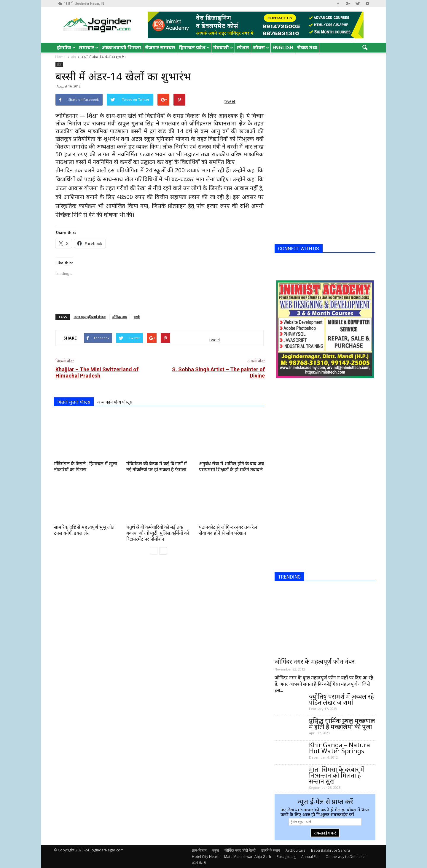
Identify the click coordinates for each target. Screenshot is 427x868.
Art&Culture (295, 850)
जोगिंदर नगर (120, 317)
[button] (365, 48)
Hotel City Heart (205, 857)
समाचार (89, 47)
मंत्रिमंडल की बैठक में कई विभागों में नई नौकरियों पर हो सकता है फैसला (157, 467)
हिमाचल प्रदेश (194, 47)
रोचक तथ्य (307, 47)
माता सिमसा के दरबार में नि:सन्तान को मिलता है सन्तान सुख (337, 775)
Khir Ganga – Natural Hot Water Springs (340, 748)
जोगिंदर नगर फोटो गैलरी (240, 850)
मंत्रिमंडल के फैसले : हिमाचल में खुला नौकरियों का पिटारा (86, 467)
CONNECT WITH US (299, 249)
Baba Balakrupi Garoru (330, 850)
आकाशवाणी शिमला (121, 47)
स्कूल (216, 850)
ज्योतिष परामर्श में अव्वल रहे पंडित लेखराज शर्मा (341, 699)
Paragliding (286, 857)
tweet (230, 101)
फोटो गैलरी (199, 863)
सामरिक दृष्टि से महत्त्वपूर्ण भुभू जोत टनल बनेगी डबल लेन (84, 530)
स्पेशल (243, 47)
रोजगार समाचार (160, 47)
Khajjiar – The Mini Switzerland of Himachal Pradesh (97, 372)
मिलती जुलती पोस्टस (74, 402)
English (283, 47)
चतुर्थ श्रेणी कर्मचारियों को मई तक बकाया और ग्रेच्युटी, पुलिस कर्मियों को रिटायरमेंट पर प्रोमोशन (158, 533)
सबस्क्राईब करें (325, 833)
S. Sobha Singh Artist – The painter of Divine (218, 372)
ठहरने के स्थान (271, 850)
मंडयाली (223, 47)
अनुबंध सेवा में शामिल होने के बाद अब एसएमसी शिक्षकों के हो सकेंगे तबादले (231, 467)
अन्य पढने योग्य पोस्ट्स (115, 402)
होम (59, 64)
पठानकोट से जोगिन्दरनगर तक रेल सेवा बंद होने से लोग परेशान (228, 530)
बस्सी (137, 317)
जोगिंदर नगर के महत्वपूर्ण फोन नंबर (315, 661)
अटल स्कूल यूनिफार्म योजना (90, 317)
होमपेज (66, 47)
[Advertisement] (160, 294)
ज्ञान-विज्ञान (199, 850)
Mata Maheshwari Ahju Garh (248, 857)
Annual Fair (311, 857)
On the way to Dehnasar (346, 857)
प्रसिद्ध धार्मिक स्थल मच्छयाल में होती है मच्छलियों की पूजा (342, 724)
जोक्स (261, 47)
